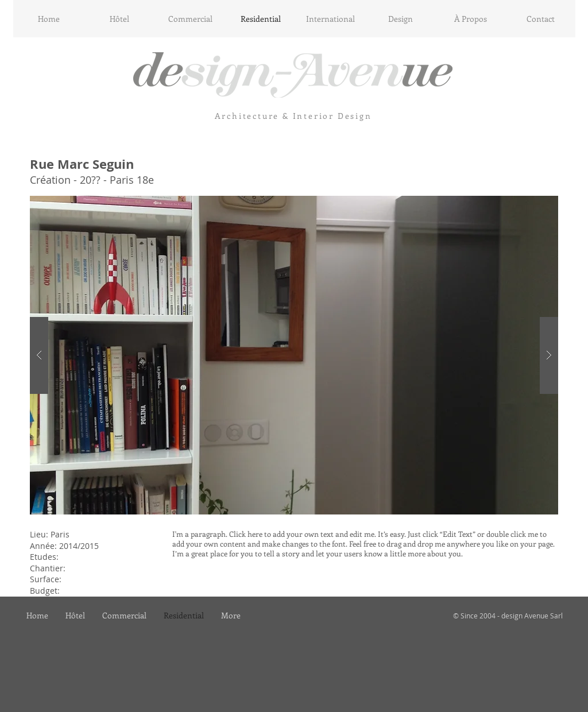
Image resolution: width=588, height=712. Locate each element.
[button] (294, 355)
